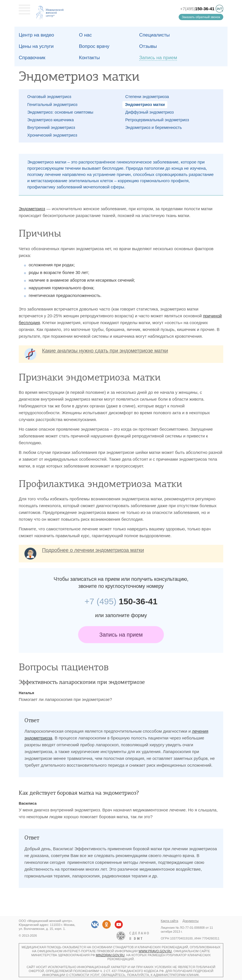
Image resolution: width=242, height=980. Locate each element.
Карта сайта (169, 921)
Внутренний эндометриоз (51, 127)
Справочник (32, 58)
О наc (85, 35)
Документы (191, 921)
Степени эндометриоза (147, 97)
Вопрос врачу (94, 46)
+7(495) (197, 9)
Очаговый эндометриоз (49, 97)
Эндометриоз (32, 209)
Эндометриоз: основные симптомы (60, 112)
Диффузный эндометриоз (150, 112)
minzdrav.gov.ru (110, 955)
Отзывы (148, 46)
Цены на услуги (36, 46)
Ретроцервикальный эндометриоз (157, 120)
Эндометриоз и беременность (154, 127)
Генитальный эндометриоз (52, 105)
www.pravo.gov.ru (155, 951)
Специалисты (155, 35)
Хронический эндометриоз (52, 135)
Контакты (89, 58)
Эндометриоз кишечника (51, 120)
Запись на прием (121, 635)
